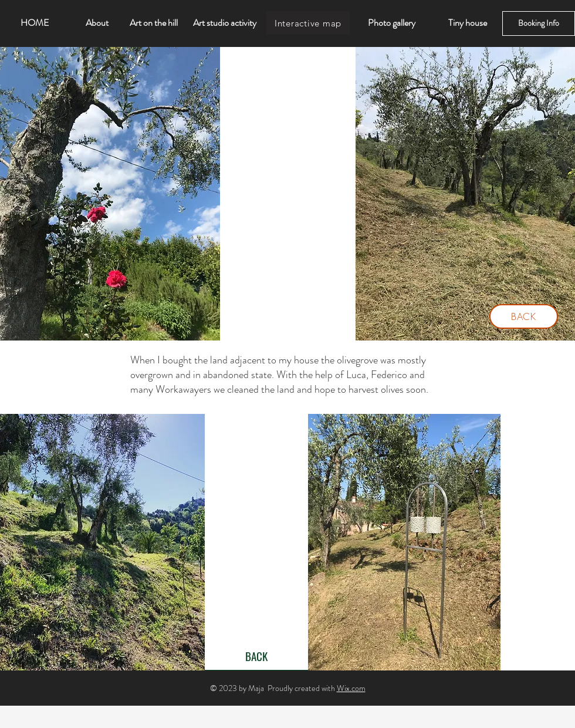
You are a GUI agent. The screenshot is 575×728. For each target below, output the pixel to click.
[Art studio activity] (225, 23)
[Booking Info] (539, 23)
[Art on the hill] (154, 23)
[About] (97, 23)
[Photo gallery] (391, 23)
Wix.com (351, 688)
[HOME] (35, 23)
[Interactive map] (308, 23)
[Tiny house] (468, 23)
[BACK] (524, 316)
